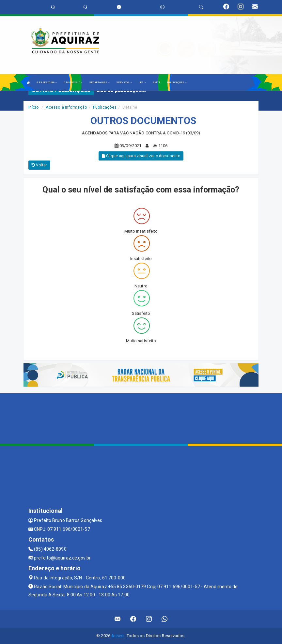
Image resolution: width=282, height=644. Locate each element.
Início (34, 107)
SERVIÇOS (124, 82)
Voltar (39, 165)
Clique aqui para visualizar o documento (141, 156)
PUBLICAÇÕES (177, 82)
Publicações (105, 107)
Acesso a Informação (66, 107)
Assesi (118, 636)
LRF (142, 82)
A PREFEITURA (47, 82)
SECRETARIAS (99, 82)
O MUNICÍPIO (73, 82)
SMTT (156, 82)
